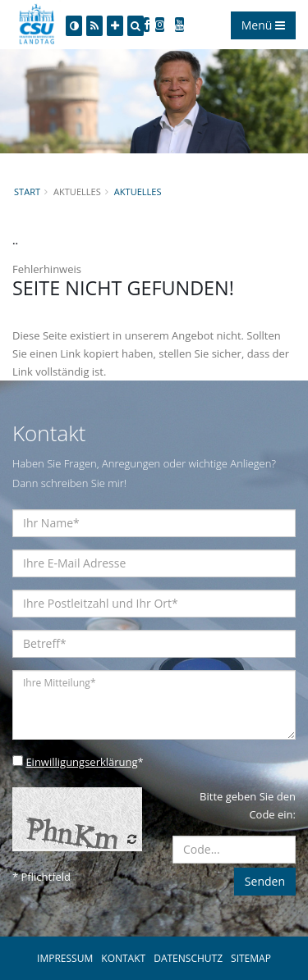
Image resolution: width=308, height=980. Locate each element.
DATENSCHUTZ (188, 958)
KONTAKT (123, 958)
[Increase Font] (115, 26)
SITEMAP (251, 958)
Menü (263, 25)
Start (27, 191)
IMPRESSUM (65, 958)
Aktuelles (138, 191)
